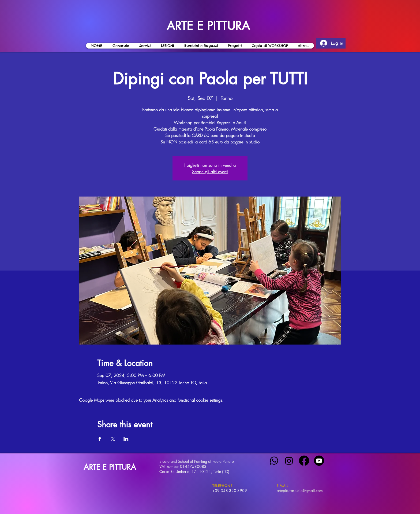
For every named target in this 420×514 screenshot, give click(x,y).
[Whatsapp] (274, 461)
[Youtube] (319, 461)
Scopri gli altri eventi (210, 172)
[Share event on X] (113, 439)
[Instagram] (289, 461)
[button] (167, 46)
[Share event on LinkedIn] (126, 439)
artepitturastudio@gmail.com (300, 491)
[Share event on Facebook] (100, 439)
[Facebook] (304, 461)
